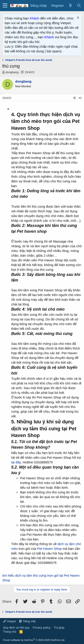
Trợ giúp (59, 628)
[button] (5, 6)
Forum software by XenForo (34, 640)
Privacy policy (42, 628)
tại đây (16, 462)
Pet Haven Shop (50, 549)
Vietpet (10, 621)
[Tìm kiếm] (79, 5)
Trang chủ (10, 632)
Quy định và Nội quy (16, 628)
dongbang (12, 72)
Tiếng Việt (27, 621)
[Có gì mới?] (70, 5)
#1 (80, 98)
